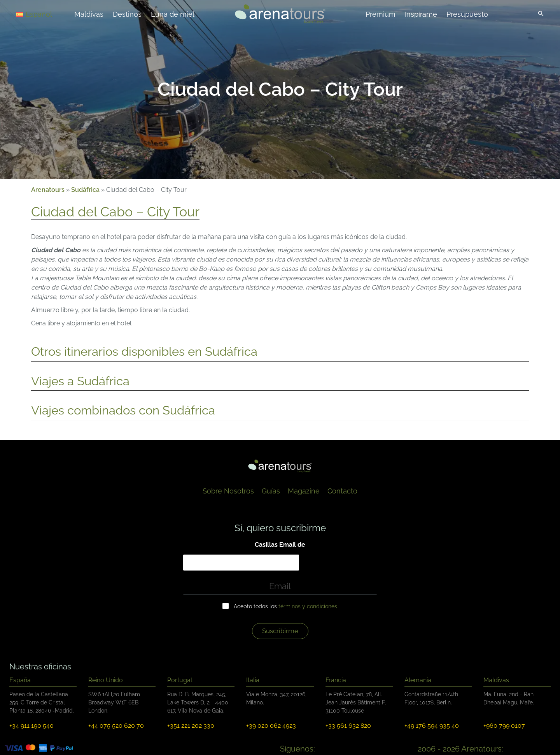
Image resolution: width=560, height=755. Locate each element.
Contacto (342, 491)
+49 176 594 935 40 (432, 726)
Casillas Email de (280, 545)
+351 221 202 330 (191, 726)
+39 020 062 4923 (271, 726)
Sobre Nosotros (228, 491)
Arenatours (48, 190)
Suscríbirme (280, 631)
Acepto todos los (285, 606)
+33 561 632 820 (348, 726)
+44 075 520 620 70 (116, 726)
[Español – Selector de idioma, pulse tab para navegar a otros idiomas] (44, 14)
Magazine (304, 491)
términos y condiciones (308, 606)
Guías (271, 491)
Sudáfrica (85, 190)
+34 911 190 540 (31, 726)
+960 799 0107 (504, 726)
